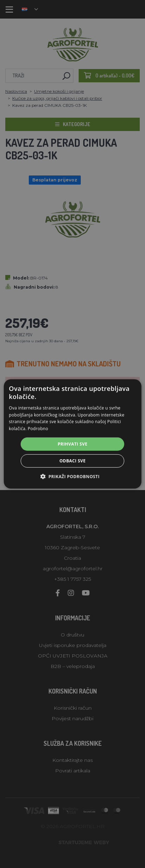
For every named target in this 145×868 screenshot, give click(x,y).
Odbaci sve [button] (72, 461)
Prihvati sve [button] (72, 444)
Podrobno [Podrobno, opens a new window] (38, 429)
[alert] (72, 434)
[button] (72, 476)
